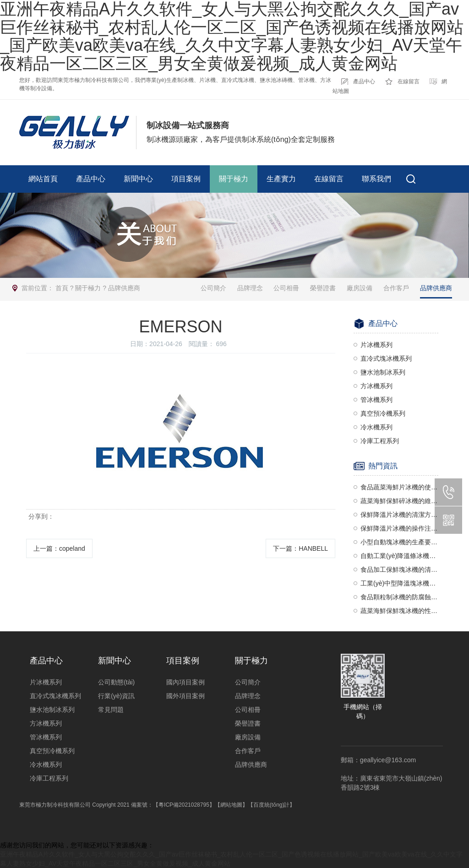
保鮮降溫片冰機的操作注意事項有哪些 (399, 528)
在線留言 (409, 81)
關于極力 (234, 179)
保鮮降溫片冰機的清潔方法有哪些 (399, 515)
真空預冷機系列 (383, 413)
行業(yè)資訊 (116, 696)
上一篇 (59, 548)
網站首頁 (43, 179)
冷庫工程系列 (380, 441)
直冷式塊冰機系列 (386, 358)
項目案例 (186, 179)
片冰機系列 (376, 345)
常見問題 (111, 710)
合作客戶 (396, 288)
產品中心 (364, 81)
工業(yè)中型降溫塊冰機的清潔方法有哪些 (399, 583)
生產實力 (281, 179)
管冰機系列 (376, 400)
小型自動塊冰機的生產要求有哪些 (399, 542)
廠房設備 (360, 288)
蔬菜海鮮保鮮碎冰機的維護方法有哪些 (399, 501)
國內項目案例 (185, 682)
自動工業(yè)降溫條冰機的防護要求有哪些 (399, 556)
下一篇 (300, 548)
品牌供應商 (124, 288)
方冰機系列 (376, 386)
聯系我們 (376, 179)
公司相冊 (286, 288)
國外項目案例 (185, 696)
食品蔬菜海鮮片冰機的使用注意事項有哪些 (399, 487)
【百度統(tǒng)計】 (272, 805)
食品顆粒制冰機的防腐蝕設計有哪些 (399, 597)
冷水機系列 (376, 427)
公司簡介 (213, 288)
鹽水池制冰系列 (383, 372)
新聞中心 (138, 179)
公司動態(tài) (116, 682)
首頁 (62, 288)
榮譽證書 (323, 288)
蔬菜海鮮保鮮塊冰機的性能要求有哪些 (399, 611)
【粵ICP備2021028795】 (184, 805)
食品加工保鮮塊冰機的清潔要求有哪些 (399, 570)
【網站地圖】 (231, 805)
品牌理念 (250, 288)
